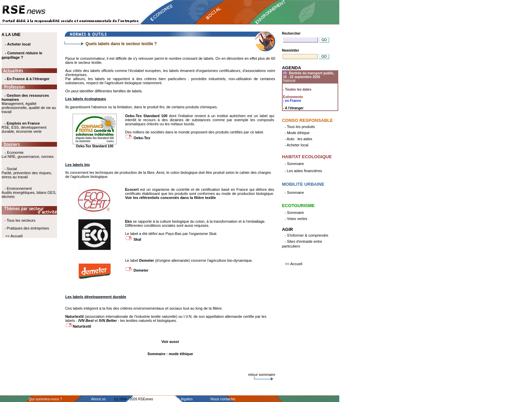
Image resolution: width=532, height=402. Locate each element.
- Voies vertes (296, 219)
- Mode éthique (297, 133)
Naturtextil (82, 326)
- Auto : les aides (298, 139)
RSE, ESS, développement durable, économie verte (24, 129)
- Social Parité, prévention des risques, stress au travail (27, 173)
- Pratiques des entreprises (27, 228)
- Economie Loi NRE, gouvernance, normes (28, 154)
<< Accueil (14, 236)
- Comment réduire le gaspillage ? (22, 55)
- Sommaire (294, 164)
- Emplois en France (22, 123)
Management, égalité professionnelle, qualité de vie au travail (29, 104)
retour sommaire (262, 374)
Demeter (141, 270)
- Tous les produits (300, 127)
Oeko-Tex (142, 138)
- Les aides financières (303, 171)
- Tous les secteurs (20, 220)
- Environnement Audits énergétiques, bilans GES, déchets (29, 193)
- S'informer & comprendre (307, 235)
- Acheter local (18, 44)
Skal (138, 239)
